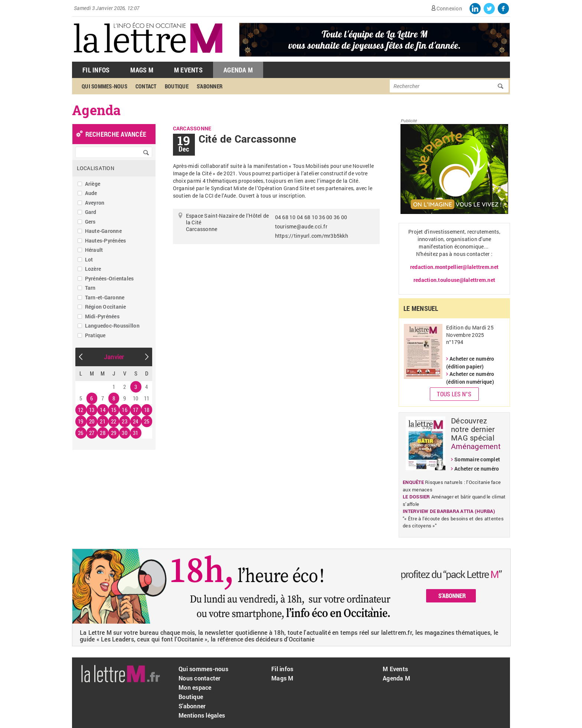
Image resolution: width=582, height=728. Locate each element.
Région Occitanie (106, 307)
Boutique (177, 86)
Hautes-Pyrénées (106, 240)
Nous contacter (200, 678)
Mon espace (195, 687)
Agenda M (238, 70)
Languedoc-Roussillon (112, 326)
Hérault (94, 250)
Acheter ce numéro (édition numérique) (470, 378)
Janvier (114, 357)
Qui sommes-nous (104, 86)
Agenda (97, 110)
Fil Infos (96, 70)
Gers (90, 222)
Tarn (90, 288)
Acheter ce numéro (477, 469)
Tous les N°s (454, 394)
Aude (91, 193)
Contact (146, 86)
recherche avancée (116, 134)
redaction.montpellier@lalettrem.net (454, 267)
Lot (89, 259)
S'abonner (210, 86)
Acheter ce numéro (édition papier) (470, 363)
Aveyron (95, 203)
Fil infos (282, 669)
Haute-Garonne (103, 231)
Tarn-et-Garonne (105, 297)
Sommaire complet (477, 459)
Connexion (449, 8)
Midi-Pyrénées (102, 316)
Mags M (142, 70)
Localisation (96, 168)
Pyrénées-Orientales (109, 278)
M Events (188, 70)
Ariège (93, 184)
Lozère (93, 269)
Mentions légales (202, 715)
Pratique (95, 335)
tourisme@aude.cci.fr (301, 226)
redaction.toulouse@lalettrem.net (454, 280)
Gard (91, 212)
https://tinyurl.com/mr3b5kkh (312, 236)
